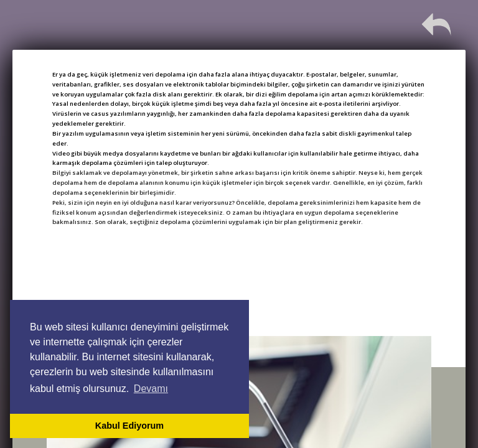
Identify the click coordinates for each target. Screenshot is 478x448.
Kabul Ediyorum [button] (129, 426)
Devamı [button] (151, 389)
